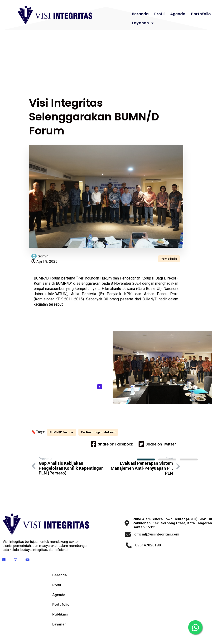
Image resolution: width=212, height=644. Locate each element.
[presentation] (100, 386)
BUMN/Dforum (61, 436)
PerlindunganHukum (52, 440)
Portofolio (169, 258)
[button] (146, 459)
